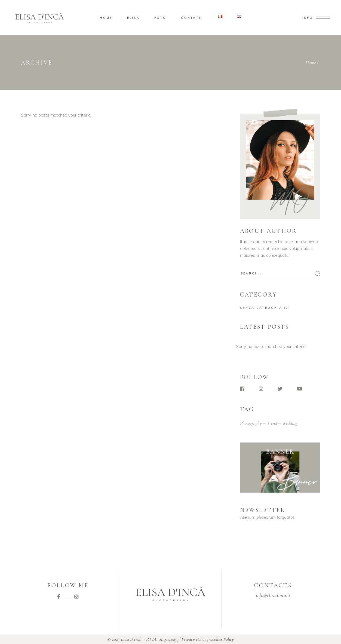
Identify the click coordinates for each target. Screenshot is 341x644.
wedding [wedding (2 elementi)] (290, 423)
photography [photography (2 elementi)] (251, 423)
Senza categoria (261, 308)
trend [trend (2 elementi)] (272, 423)
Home (311, 63)
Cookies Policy (222, 639)
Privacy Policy (194, 639)
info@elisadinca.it (273, 595)
